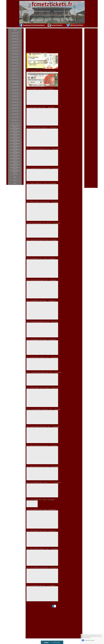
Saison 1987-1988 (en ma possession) (15, 147)
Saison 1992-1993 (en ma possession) (15, 132)
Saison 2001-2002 (15, 105)
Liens (15, 183)
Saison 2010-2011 (15, 78)
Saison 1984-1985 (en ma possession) (15, 156)
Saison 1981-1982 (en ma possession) (15, 165)
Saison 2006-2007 (15, 90)
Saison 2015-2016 (15, 63)
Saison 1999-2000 (15, 111)
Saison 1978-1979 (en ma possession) (15, 168)
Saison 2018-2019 (15, 54)
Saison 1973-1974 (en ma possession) (15, 171)
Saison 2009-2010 (15, 81)
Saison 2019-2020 (15, 51)
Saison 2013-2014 (15, 69)
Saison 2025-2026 (15, 33)
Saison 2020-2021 (15, 48)
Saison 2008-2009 (15, 84)
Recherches (15, 174)
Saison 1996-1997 (15, 120)
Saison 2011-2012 (15, 75)
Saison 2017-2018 (15, 57)
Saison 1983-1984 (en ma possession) (15, 159)
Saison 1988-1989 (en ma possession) (15, 144)
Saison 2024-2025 (15, 36)
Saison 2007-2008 (15, 87)
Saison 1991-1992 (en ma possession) (15, 135)
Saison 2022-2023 (15, 42)
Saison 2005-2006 (15, 93)
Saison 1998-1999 (15, 114)
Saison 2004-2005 (15, 96)
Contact (15, 177)
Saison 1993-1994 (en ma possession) (15, 129)
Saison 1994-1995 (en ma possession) (15, 126)
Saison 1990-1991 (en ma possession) (15, 138)
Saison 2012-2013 (15, 72)
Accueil (15, 30)
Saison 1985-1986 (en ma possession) (15, 153)
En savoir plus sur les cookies (94, 644)
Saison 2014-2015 (15, 66)
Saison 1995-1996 (15, 123)
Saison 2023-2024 (15, 39)
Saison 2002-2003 (15, 102)
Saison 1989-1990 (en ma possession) (15, 141)
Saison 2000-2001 (15, 108)
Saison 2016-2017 (15, 60)
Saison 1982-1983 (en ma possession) (15, 162)
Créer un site (56, 642)
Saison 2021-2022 (15, 45)
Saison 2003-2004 (15, 99)
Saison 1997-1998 (15, 117)
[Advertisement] (54, 40)
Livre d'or (15, 180)
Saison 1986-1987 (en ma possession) (15, 150)
